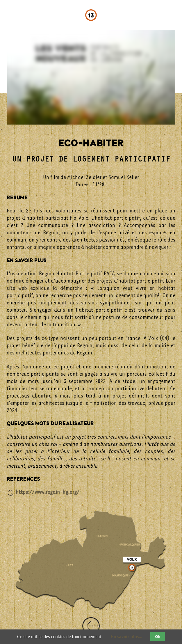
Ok (158, 637)
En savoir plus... (126, 637)
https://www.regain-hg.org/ (48, 492)
